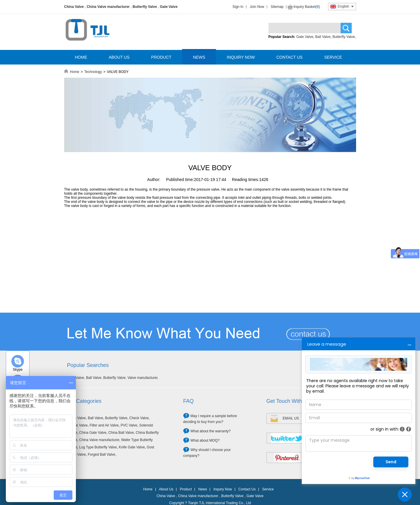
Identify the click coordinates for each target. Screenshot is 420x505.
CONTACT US (290, 57)
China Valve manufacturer (108, 7)
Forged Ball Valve (102, 454)
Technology (93, 72)
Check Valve (139, 418)
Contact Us (247, 489)
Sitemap (277, 7)
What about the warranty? (211, 431)
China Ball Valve (121, 433)
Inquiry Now (223, 489)
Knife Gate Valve (132, 447)
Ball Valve (323, 37)
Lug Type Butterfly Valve (98, 447)
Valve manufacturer (143, 378)
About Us (166, 489)
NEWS (199, 57)
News (203, 489)
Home (75, 72)
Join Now (257, 7)
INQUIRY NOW (241, 57)
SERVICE (333, 57)
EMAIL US (291, 418)
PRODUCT (161, 57)
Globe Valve (78, 425)
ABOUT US (119, 57)
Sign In (238, 7)
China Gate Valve (93, 433)
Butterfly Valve (145, 7)
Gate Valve (169, 7)
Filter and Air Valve (104, 425)
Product (186, 489)
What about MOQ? (205, 440)
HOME (81, 57)
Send (391, 462)
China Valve (74, 7)
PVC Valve (129, 425)
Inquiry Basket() (307, 7)
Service (268, 489)
